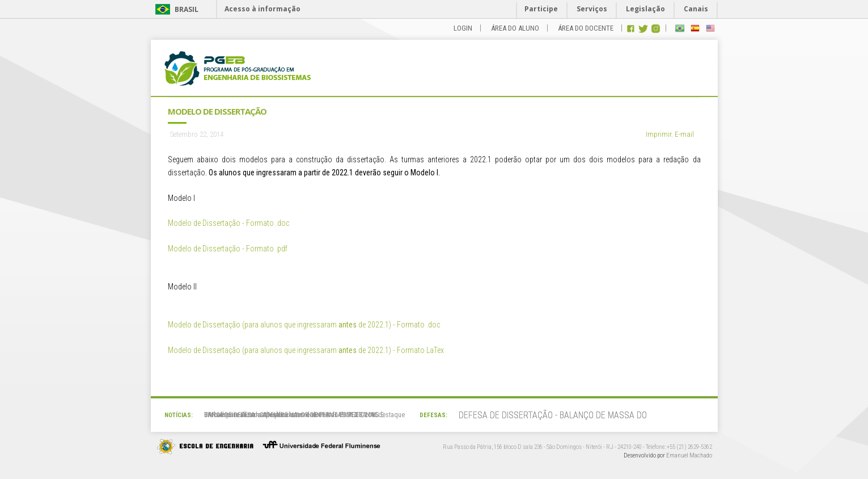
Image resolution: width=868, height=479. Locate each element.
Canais (696, 9)
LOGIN (463, 28)
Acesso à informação (262, 9)
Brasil (187, 9)
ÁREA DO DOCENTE (586, 28)
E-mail (684, 134)
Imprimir (659, 134)
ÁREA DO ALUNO (515, 28)
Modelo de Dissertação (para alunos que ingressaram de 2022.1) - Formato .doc (304, 325)
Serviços (592, 9)
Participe (541, 9)
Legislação (645, 9)
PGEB (237, 72)
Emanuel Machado (689, 455)
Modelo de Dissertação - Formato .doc (228, 223)
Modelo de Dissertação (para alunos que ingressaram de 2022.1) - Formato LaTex (306, 350)
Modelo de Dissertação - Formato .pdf (228, 249)
